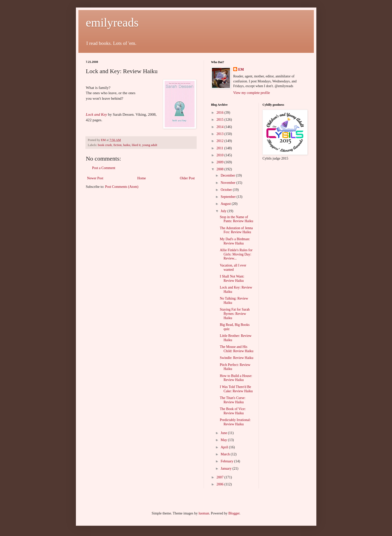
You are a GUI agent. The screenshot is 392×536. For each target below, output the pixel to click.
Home (142, 178)
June (224, 433)
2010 (220, 155)
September (229, 197)
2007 (220, 477)
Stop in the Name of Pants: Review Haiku (236, 219)
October (227, 190)
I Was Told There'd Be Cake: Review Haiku (236, 389)
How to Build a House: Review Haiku (236, 378)
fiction (118, 145)
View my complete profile (252, 93)
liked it (136, 145)
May (224, 440)
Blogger (234, 513)
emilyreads (112, 22)
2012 (220, 141)
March (226, 454)
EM (241, 70)
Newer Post (95, 178)
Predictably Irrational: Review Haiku (235, 422)
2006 (220, 484)
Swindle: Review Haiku (236, 358)
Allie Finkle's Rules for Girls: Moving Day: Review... (236, 254)
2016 (220, 113)
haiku (127, 145)
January (227, 468)
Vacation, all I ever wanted (233, 267)
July (224, 211)
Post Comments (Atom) (122, 187)
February (227, 461)
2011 (220, 148)
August (226, 204)
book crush (105, 145)
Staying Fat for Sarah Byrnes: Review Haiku (235, 314)
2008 (220, 169)
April (225, 447)
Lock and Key (97, 114)
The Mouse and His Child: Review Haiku (236, 349)
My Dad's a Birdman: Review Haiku (235, 241)
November (229, 183)
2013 (220, 134)
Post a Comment (104, 168)
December (228, 175)
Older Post (187, 178)
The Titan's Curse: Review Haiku (232, 400)
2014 (220, 127)
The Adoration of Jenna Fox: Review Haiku (236, 230)
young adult (150, 145)
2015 (220, 120)
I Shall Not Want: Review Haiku (232, 279)
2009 (220, 162)
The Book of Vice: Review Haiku (233, 411)
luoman (204, 513)
